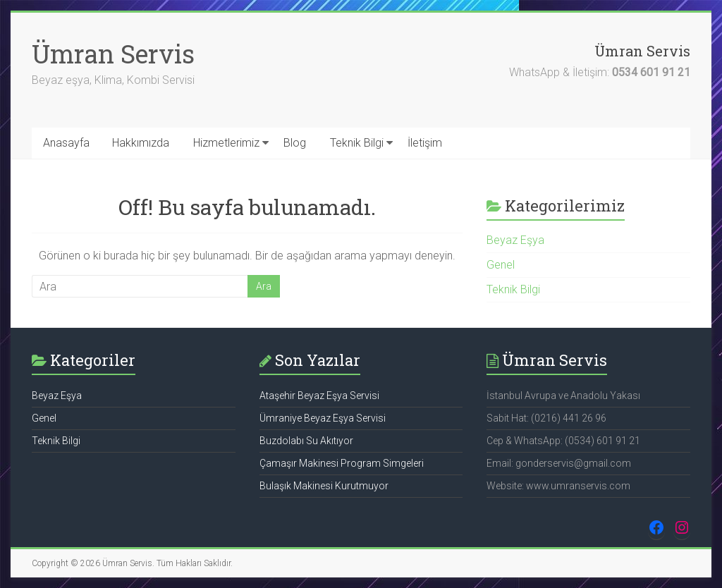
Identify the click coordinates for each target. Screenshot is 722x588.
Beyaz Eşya (515, 240)
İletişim (425, 143)
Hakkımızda (141, 143)
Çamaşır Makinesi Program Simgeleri (342, 463)
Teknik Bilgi (357, 143)
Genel (501, 265)
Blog (295, 143)
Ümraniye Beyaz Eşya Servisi (323, 418)
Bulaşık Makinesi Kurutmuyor (324, 486)
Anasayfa (66, 143)
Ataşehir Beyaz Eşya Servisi (319, 396)
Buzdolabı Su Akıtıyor (306, 441)
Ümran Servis (113, 54)
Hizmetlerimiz (226, 143)
